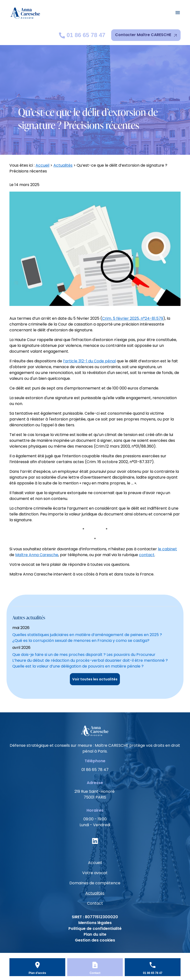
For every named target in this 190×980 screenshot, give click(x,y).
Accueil (42, 165)
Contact (95, 903)
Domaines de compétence (95, 883)
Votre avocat (95, 873)
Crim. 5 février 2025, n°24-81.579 (133, 318)
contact (147, 555)
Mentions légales (95, 923)
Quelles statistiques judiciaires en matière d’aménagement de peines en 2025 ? (87, 635)
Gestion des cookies (95, 940)
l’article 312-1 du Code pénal (89, 361)
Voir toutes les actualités (95, 679)
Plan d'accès (37, 973)
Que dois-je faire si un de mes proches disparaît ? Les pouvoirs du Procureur (84, 655)
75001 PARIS (95, 794)
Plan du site (95, 934)
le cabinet (167, 549)
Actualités (63, 165)
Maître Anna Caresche (37, 555)
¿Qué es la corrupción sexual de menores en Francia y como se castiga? (81, 641)
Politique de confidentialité (95, 929)
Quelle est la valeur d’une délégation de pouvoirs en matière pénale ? (78, 666)
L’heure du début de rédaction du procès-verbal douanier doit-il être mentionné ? (90, 660)
